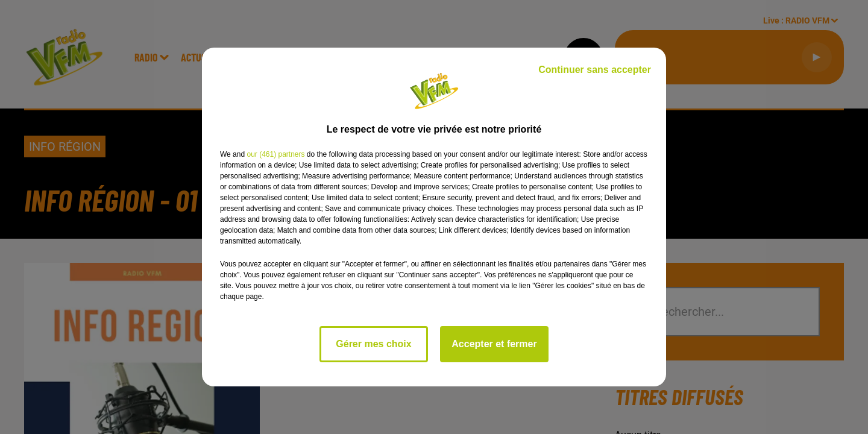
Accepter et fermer (494, 344)
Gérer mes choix (373, 344)
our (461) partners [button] (275, 154)
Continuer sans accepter (595, 70)
